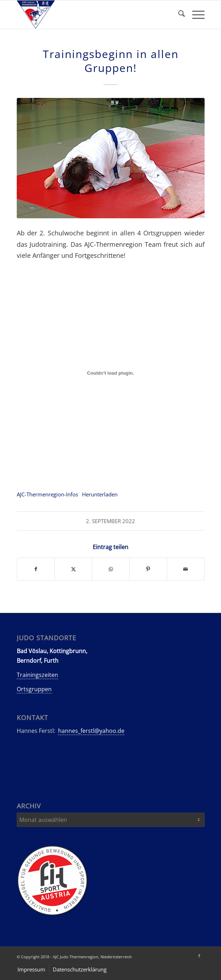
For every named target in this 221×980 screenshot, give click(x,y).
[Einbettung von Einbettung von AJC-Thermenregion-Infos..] (111, 373)
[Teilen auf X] (73, 569)
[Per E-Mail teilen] (186, 569)
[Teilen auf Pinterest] (148, 569)
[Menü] (195, 15)
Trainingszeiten (37, 675)
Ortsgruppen (34, 689)
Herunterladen (100, 494)
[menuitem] (178, 15)
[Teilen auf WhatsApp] (111, 569)
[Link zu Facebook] (199, 956)
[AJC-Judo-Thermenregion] (92, 15)
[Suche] (178, 15)
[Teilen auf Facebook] (36, 569)
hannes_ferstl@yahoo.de (91, 731)
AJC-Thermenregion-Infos (47, 494)
